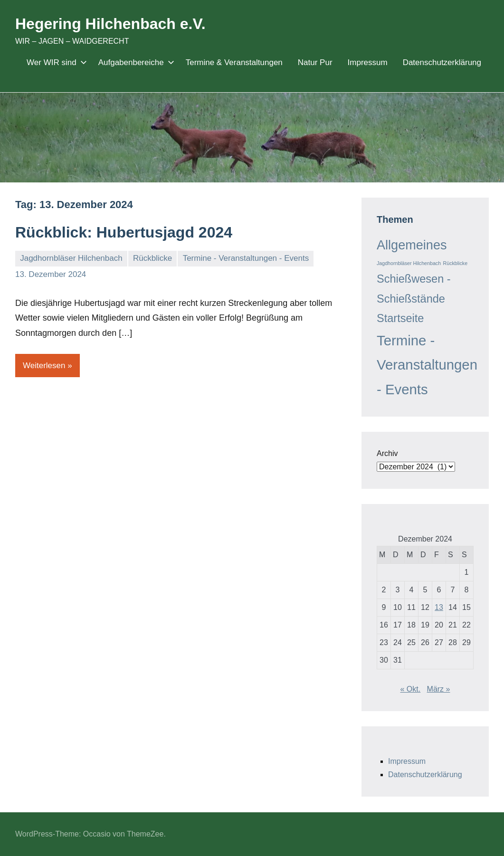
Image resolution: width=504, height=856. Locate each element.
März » (439, 689)
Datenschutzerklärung (442, 62)
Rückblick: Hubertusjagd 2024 (124, 232)
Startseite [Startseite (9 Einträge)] (400, 318)
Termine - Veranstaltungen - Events (246, 258)
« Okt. (411, 689)
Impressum (368, 62)
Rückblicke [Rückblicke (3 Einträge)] (456, 263)
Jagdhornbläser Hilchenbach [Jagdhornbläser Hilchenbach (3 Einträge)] (409, 263)
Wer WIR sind (55, 62)
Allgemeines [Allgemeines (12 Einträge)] (412, 245)
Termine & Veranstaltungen (234, 62)
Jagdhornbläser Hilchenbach (71, 258)
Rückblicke (152, 258)
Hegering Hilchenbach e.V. (110, 24)
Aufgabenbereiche (134, 62)
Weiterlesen (44, 366)
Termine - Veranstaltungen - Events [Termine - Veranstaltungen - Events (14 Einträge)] (427, 365)
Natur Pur (315, 62)
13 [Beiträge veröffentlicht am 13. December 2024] (439, 607)
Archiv (387, 453)
